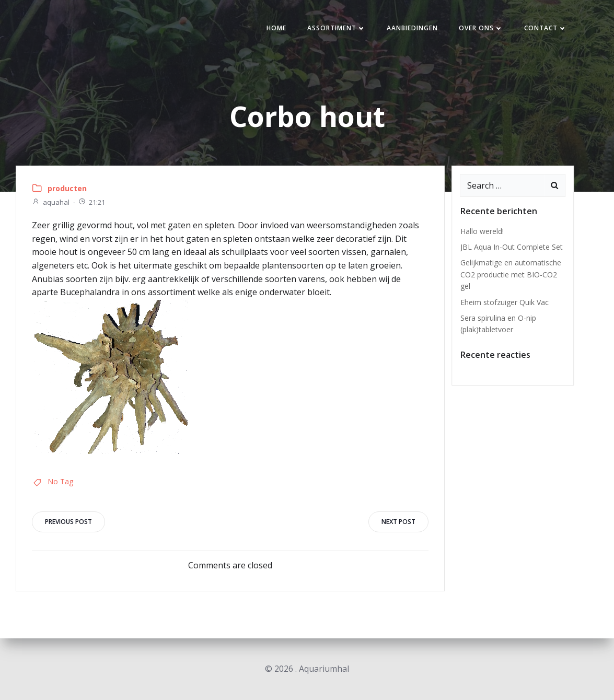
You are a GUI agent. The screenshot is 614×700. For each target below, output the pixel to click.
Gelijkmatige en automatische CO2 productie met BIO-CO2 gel (511, 274)
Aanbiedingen (412, 28)
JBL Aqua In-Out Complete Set (512, 247)
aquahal (51, 202)
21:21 (91, 202)
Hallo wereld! (482, 231)
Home (276, 28)
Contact (546, 28)
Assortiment (337, 28)
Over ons (481, 28)
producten (67, 188)
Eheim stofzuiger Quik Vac (505, 302)
